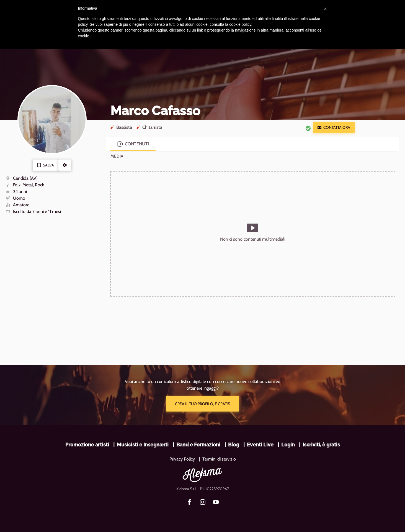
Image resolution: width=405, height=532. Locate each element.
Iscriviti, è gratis (321, 445)
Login (288, 445)
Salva (46, 165)
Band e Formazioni (198, 445)
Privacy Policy (182, 459)
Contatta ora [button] (334, 127)
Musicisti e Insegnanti (143, 445)
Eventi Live (260, 445)
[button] (65, 165)
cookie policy (240, 24)
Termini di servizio (219, 459)
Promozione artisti (87, 445)
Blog (234, 445)
